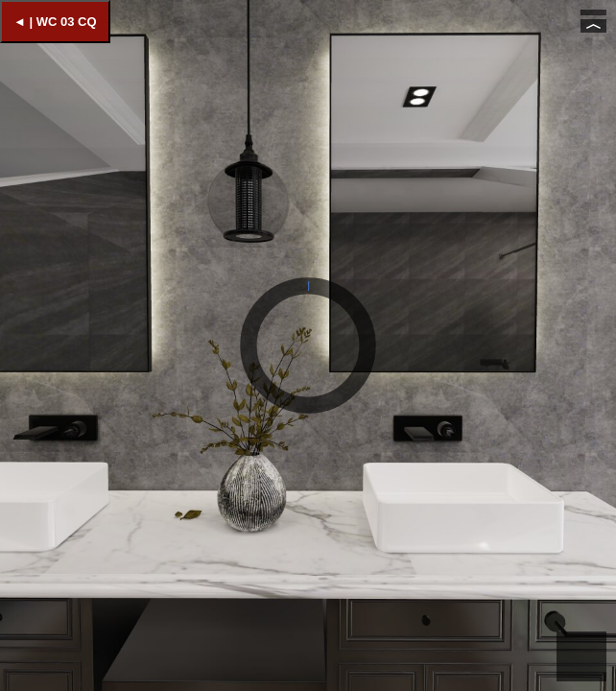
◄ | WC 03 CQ (55, 22)
